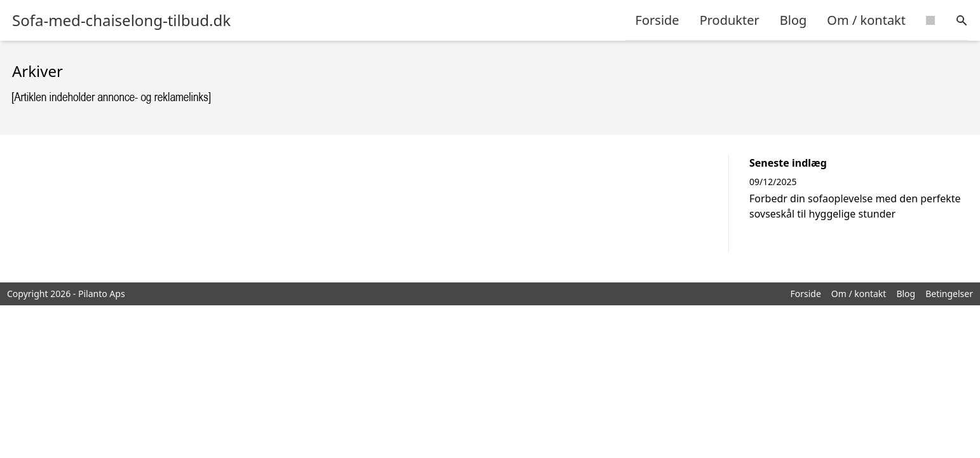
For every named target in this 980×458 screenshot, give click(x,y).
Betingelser (949, 294)
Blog (793, 20)
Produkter (730, 20)
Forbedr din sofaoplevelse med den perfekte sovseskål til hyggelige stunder (855, 206)
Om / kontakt (866, 20)
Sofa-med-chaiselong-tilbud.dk (121, 20)
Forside (657, 20)
